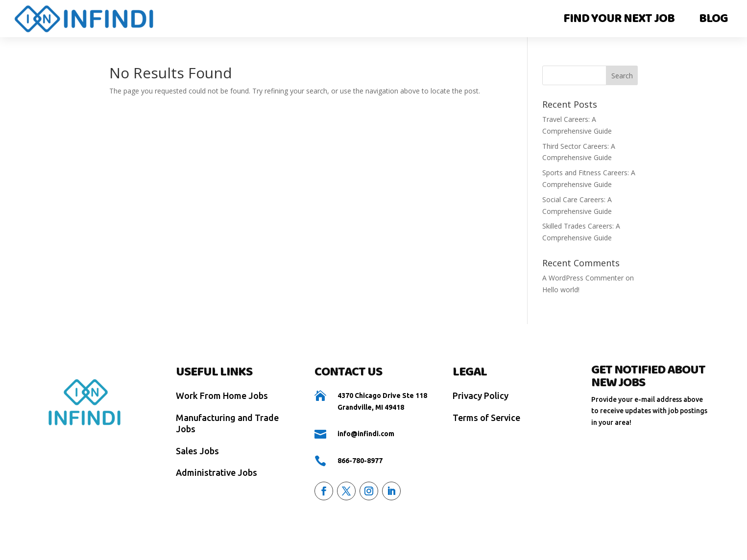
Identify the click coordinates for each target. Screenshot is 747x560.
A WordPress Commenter (583, 278)
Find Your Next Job (619, 19)
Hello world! (561, 290)
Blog (713, 19)
